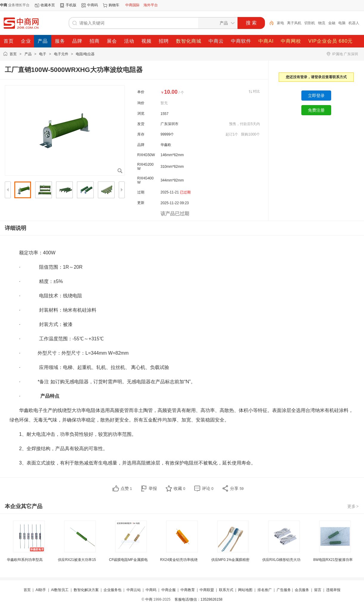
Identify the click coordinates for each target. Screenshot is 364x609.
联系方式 (226, 590)
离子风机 (294, 23)
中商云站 (134, 590)
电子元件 (61, 54)
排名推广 (265, 590)
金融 (332, 23)
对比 (256, 91)
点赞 (126, 488)
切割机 (310, 23)
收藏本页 (48, 5)
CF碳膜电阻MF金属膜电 (128, 560)
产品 (28, 54)
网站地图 (245, 590)
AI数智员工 (60, 590)
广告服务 (284, 590)
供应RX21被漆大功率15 (77, 560)
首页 (13, 54)
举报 (153, 488)
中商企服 (169, 590)
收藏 (179, 488)
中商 (149, 599)
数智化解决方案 (86, 590)
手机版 (71, 5)
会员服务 (302, 590)
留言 (318, 590)
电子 (43, 54)
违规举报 (333, 590)
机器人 (354, 23)
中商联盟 (207, 590)
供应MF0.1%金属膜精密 (230, 560)
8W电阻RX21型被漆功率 (333, 560)
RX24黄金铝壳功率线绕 (179, 560)
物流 (322, 23)
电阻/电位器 (85, 54)
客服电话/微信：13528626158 (199, 599)
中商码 (92, 5)
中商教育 (188, 590)
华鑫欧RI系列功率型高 (25, 560)
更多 (353, 506)
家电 (280, 23)
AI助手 (41, 590)
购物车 (114, 5)
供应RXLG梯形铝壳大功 (282, 560)
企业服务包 (112, 590)
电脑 (342, 23)
